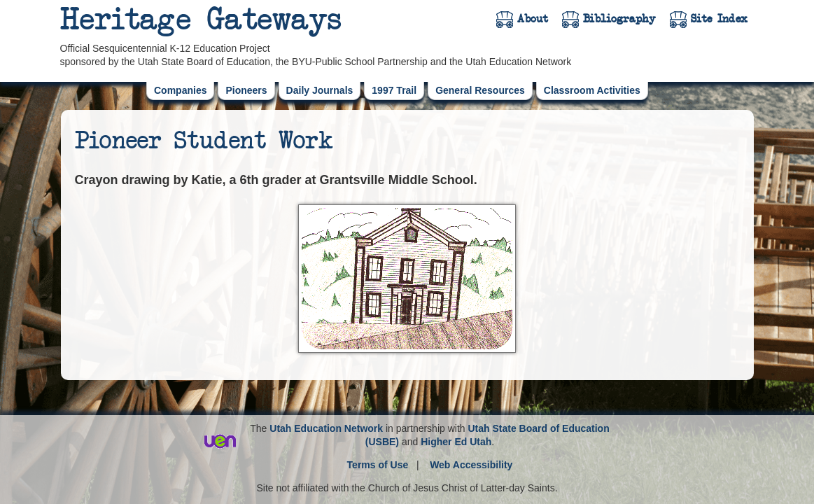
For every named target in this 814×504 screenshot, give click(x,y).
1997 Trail (394, 90)
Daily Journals (320, 90)
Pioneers (246, 90)
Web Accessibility (471, 465)
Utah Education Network (326, 428)
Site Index (719, 19)
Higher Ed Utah (456, 442)
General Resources (480, 90)
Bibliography (619, 19)
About (533, 19)
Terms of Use (378, 465)
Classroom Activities (592, 90)
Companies (180, 90)
